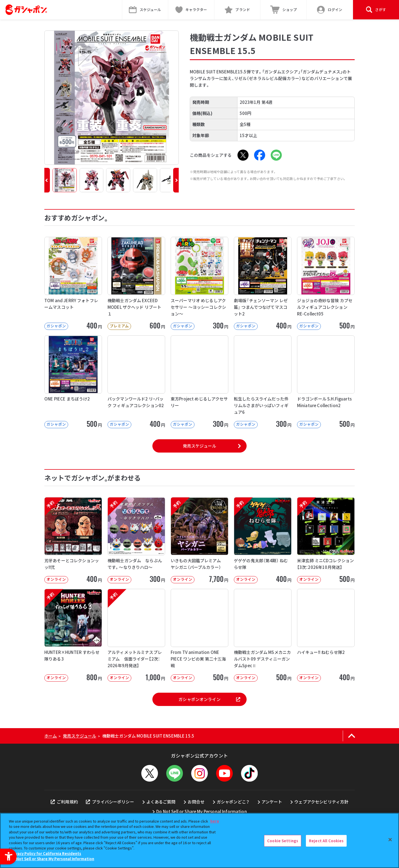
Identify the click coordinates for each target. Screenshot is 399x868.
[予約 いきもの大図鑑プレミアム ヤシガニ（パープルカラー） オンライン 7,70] (199, 540)
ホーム (51, 736)
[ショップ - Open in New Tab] (284, 10)
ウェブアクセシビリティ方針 (321, 802)
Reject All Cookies (326, 841)
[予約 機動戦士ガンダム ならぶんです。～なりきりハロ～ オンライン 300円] (136, 540)
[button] (47, 180)
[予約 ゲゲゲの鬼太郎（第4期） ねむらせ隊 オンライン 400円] (263, 540)
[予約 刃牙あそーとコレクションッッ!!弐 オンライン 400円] (73, 540)
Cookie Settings (283, 841)
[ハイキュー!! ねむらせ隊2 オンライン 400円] (326, 635)
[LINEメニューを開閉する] (175, 773)
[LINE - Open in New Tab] (276, 155)
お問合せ (196, 802)
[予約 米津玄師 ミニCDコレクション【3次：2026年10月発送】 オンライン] (326, 540)
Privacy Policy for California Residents (46, 853)
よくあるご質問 (161, 802)
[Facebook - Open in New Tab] (260, 155)
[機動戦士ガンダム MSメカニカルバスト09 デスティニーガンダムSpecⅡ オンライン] (263, 635)
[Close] (390, 840)
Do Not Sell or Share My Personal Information (202, 811)
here (215, 821)
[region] (199, 840)
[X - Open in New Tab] (243, 155)
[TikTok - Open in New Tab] (249, 773)
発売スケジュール (199, 446)
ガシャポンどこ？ (233, 802)
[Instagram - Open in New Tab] (199, 773)
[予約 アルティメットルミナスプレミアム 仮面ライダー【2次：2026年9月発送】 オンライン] (136, 635)
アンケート (272, 802)
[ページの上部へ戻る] (351, 736)
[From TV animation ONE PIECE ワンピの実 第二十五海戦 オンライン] (199, 635)
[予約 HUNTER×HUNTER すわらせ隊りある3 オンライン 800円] (73, 635)
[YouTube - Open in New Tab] (224, 773)
